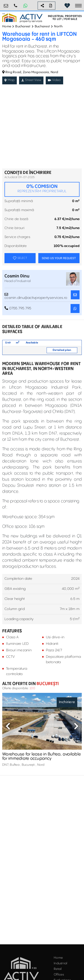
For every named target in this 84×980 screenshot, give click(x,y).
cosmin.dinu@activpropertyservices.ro (36, 295)
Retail (58, 969)
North (58, 26)
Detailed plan (62, 350)
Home (7, 26)
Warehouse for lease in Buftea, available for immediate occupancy (42, 756)
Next (76, 726)
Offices (59, 975)
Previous (8, 726)
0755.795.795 (16, 4)
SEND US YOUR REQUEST (59, 258)
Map (10, 80)
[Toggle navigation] (78, 6)
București (47, 684)
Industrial (61, 963)
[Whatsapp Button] (25, 6)
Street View (31, 80)
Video (54, 80)
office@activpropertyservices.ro (6, 4)
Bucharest (23, 26)
